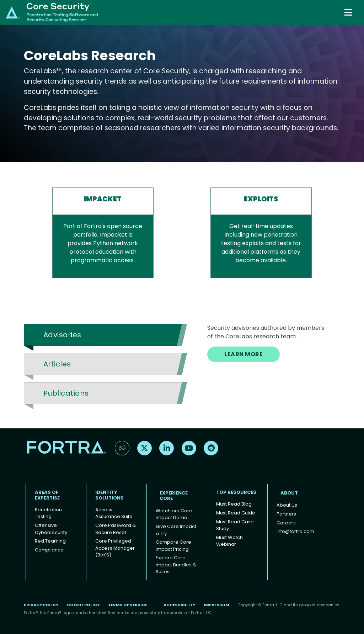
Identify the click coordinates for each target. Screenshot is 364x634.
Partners (286, 514)
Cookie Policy (83, 605)
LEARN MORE (243, 354)
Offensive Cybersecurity (51, 529)
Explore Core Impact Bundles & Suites (176, 565)
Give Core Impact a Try (176, 530)
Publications (66, 393)
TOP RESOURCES (236, 492)
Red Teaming (50, 541)
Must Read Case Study (235, 525)
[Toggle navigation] (349, 12)
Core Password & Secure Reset (116, 529)
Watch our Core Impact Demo (174, 514)
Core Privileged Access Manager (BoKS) (115, 548)
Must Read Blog (234, 504)
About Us (287, 505)
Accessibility (180, 605)
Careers (286, 523)
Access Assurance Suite (114, 513)
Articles (57, 364)
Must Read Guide (236, 513)
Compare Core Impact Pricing (173, 546)
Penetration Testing (48, 513)
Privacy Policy (41, 605)
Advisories (62, 335)
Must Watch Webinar (229, 541)
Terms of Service (128, 605)
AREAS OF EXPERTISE (47, 495)
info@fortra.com (295, 531)
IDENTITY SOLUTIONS (109, 495)
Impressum (216, 605)
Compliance (49, 550)
